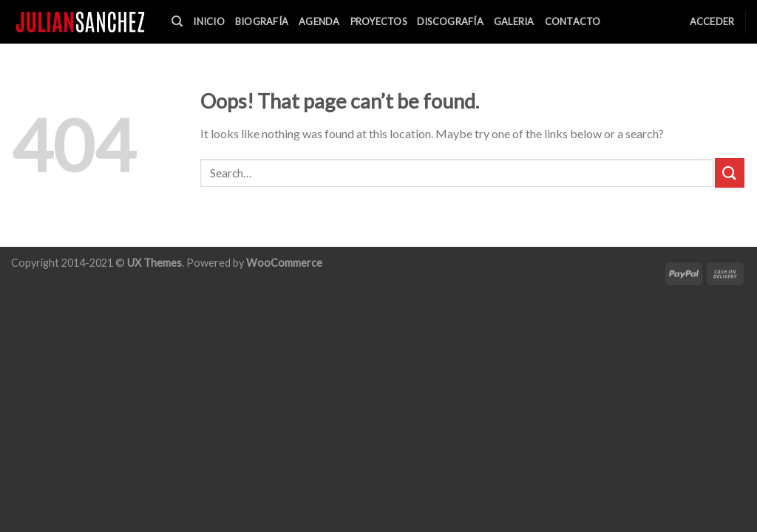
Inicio (209, 21)
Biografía (262, 21)
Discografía (450, 21)
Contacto (573, 21)
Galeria (514, 21)
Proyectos (378, 21)
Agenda (319, 21)
